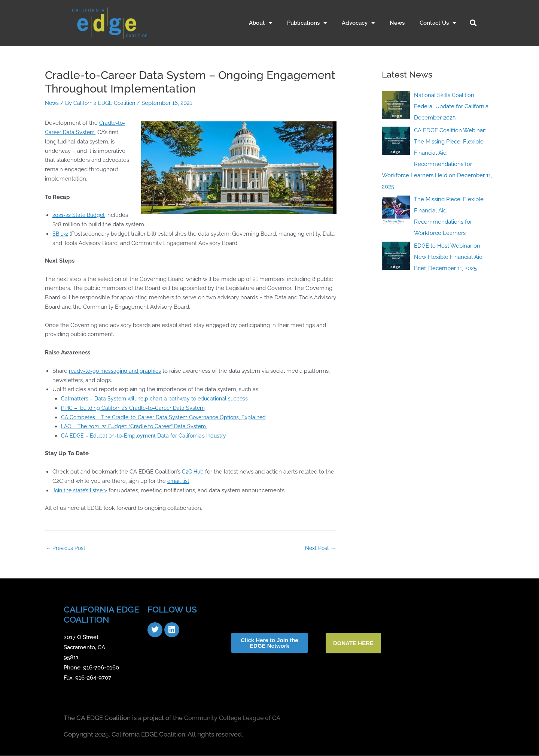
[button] (473, 23)
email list (179, 481)
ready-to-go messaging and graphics (116, 371)
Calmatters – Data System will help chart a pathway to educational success (158, 399)
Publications (307, 23)
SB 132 (61, 234)
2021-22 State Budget (80, 215)
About (261, 23)
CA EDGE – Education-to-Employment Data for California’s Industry (147, 436)
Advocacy (358, 23)
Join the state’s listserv (81, 490)
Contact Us (438, 23)
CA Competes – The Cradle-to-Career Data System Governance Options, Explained (168, 417)
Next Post (319, 548)
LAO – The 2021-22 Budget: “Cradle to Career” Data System (138, 426)
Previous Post (67, 548)
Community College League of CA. (236, 718)
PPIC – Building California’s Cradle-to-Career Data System (135, 408)
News (397, 23)
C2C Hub (193, 472)
